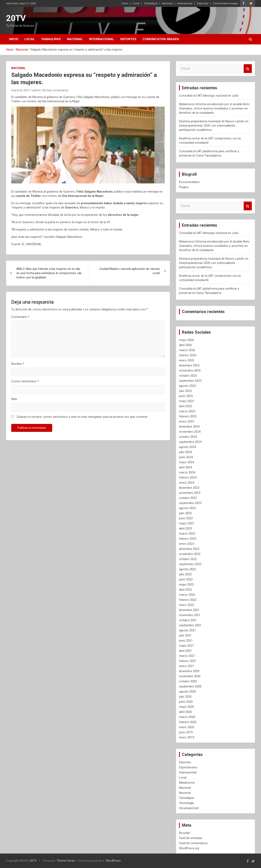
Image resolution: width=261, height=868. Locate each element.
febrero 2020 (188, 722)
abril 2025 (185, 406)
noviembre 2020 (190, 676)
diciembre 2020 (189, 671)
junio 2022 (186, 579)
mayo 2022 (186, 585)
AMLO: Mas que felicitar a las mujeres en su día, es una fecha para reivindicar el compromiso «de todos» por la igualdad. (49, 273)
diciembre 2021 (189, 610)
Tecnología (186, 803)
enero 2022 (187, 605)
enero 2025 (187, 421)
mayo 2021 (186, 646)
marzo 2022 (187, 595)
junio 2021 (186, 641)
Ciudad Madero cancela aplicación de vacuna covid (130, 271)
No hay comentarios (56, 90)
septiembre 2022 (190, 564)
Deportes (202, 3)
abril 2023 (185, 528)
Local (136, 3)
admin (36, 90)
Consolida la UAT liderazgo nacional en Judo (209, 96)
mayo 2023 (186, 523)
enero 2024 (187, 483)
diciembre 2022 (189, 549)
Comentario (20, 317)
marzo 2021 (187, 656)
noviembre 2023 (190, 493)
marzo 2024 (187, 472)
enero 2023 (187, 544)
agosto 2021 (187, 630)
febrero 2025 (188, 416)
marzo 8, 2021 (20, 90)
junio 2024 (186, 457)
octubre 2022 (188, 559)
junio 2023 (186, 518)
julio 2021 (185, 635)
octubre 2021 (188, 620)
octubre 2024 (188, 437)
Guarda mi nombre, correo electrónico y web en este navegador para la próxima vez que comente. (82, 417)
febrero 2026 (188, 355)
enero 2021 (187, 666)
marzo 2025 (187, 411)
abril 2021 (185, 651)
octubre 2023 (188, 498)
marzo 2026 (187, 350)
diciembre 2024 (189, 427)
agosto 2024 (187, 447)
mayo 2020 (186, 707)
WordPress (113, 861)
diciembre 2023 (189, 488)
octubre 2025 (188, 376)
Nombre (18, 364)
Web (14, 399)
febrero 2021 (188, 661)
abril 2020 (185, 712)
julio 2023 (185, 513)
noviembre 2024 (190, 432)
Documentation (189, 182)
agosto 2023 (187, 508)
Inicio (125, 3)
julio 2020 (185, 697)
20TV (16, 18)
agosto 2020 (187, 692)
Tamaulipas (151, 3)
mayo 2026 (186, 340)
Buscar (248, 69)
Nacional (167, 3)
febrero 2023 (188, 539)
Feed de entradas (191, 838)
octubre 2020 (188, 681)
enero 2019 (187, 737)
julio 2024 (185, 452)
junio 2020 (186, 702)
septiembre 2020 (190, 686)
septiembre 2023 (190, 503)
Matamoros (187, 783)
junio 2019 (186, 732)
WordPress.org (189, 848)
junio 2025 (186, 396)
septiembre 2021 (190, 625)
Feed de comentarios (193, 843)
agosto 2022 (187, 569)
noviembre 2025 (190, 371)
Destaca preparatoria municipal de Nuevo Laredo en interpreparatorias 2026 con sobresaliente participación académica (214, 126)
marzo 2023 (187, 534)
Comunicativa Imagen (225, 3)
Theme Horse (66, 861)
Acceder (185, 833)
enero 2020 (187, 727)
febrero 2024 (188, 478)
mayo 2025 (186, 401)
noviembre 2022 (190, 554)
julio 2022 (185, 574)
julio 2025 (185, 391)
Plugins (184, 187)
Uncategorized (189, 808)
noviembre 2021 (190, 615)
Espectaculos (188, 767)
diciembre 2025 (189, 365)
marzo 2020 (187, 717)
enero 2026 (187, 360)
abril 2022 (185, 590)
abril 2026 (185, 345)
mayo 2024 (186, 462)
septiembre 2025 (190, 381)
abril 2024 (185, 467)
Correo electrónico (25, 381)
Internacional (185, 3)
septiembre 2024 (190, 442)
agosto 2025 (187, 386)
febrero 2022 (188, 600)
